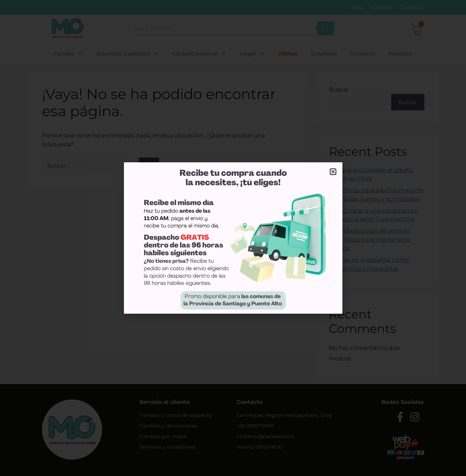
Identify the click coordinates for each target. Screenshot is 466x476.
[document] (233, 238)
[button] (333, 172)
